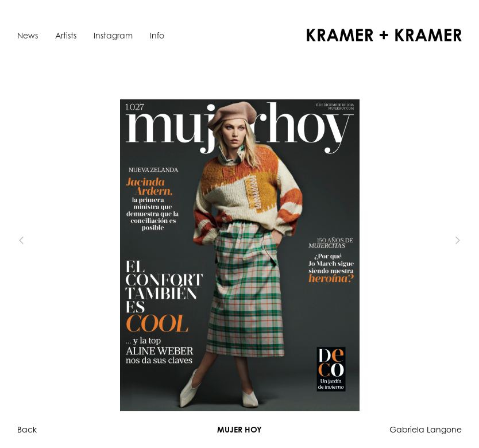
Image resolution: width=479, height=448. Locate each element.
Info (157, 35)
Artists (66, 35)
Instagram (113, 35)
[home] (384, 35)
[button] (40, 240)
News (28, 35)
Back (27, 429)
